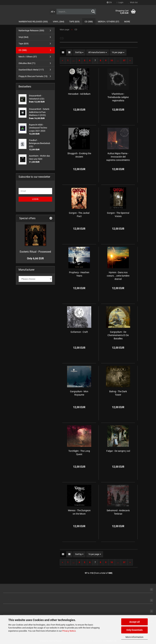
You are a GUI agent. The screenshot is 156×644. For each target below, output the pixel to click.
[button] (109, 2)
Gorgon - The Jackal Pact (79, 215)
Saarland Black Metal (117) (31, 70)
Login (35, 199)
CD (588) (89, 22)
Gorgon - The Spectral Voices (118, 215)
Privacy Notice (69, 631)
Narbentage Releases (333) (33, 22)
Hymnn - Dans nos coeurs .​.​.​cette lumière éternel (118, 276)
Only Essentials (134, 630)
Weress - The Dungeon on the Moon (79, 512)
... (74, 60)
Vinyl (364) (59, 22)
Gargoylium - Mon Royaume (79, 393)
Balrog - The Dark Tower (118, 393)
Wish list (133, 2)
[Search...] (53, 12)
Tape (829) (74, 22)
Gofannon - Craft (79, 332)
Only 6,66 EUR (35, 258)
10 (112, 60)
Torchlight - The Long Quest (79, 453)
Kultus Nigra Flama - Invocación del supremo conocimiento (118, 157)
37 (124, 60)
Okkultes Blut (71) (27, 63)
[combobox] (79, 52)
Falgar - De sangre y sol (118, 451)
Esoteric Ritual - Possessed (35, 252)
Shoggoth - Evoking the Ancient (79, 155)
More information (134, 637)
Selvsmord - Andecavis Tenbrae (118, 512)
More (127, 22)
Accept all (135, 622)
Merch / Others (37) (109, 22)
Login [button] (120, 2)
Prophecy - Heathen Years (79, 274)
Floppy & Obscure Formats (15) (33, 76)
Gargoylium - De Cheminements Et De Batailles (118, 335)
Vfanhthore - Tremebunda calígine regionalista (118, 97)
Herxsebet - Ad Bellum (79, 94)
